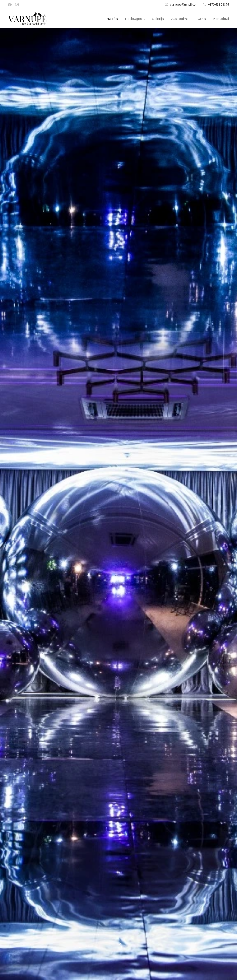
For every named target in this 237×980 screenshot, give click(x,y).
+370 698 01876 (218, 4)
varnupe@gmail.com (184, 4)
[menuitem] (111, 19)
